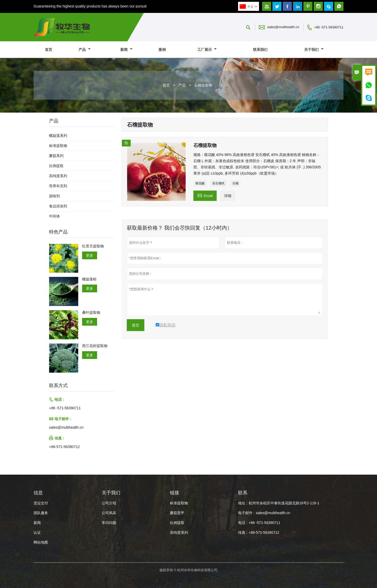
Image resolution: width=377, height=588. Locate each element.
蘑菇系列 (56, 156)
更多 (90, 255)
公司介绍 (109, 503)
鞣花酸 (200, 183)
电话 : (243, 523)
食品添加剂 (58, 206)
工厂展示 (207, 50)
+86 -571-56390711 (329, 27)
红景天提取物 (93, 246)
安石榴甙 (218, 183)
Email (205, 195)
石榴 (235, 183)
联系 (243, 493)
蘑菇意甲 (177, 513)
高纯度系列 (58, 176)
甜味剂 (54, 196)
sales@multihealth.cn (283, 27)
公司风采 (109, 513)
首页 (49, 50)
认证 (37, 532)
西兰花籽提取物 (95, 346)
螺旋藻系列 (58, 136)
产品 (85, 50)
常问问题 (109, 523)
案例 (162, 50)
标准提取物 (58, 146)
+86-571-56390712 (64, 447)
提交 (136, 325)
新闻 (126, 50)
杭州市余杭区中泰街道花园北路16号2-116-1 (284, 503)
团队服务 (41, 513)
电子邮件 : (246, 513)
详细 (228, 196)
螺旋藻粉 (89, 279)
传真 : (243, 532)
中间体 (54, 216)
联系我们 (260, 50)
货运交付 (41, 503)
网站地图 (41, 542)
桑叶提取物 (91, 312)
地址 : (243, 503)
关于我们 (314, 50)
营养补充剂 (58, 186)
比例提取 (56, 166)
